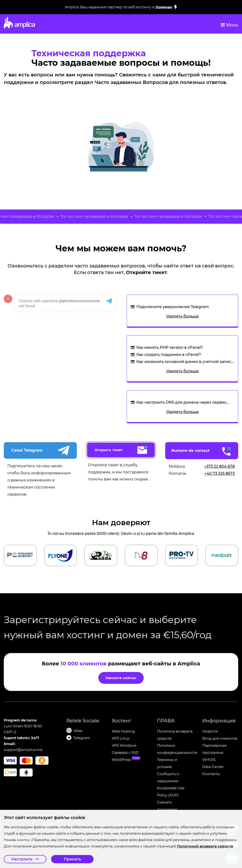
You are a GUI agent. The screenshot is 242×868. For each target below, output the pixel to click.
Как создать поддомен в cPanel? (169, 355)
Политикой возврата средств (205, 846)
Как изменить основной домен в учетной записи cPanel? (185, 362)
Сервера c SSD (125, 752)
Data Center (213, 767)
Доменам (164, 7)
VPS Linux (121, 738)
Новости (210, 731)
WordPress (121, 760)
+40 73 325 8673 (220, 473)
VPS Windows (124, 745)
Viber (78, 731)
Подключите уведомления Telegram (173, 307)
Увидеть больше (182, 316)
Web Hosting (123, 731)
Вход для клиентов (220, 738)
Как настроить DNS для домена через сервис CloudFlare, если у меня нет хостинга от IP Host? (184, 403)
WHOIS (209, 760)
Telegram (82, 738)
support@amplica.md (23, 750)
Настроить (25, 859)
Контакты (211, 774)
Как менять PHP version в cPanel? (170, 347)
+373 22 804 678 (219, 466)
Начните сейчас (121, 678)
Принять (72, 859)
